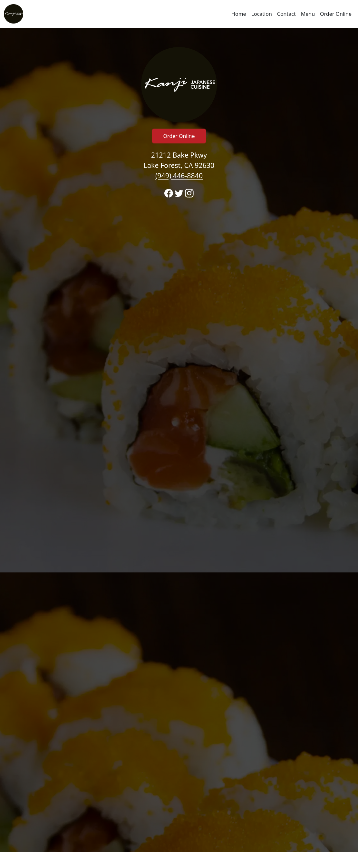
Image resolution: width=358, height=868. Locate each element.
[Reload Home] (14, 14)
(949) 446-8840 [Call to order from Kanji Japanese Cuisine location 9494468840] (179, 176)
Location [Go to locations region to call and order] (262, 14)
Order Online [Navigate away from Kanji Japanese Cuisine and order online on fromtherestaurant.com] (336, 14)
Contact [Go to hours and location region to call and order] (286, 14)
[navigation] (179, 14)
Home (239, 14)
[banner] (179, 440)
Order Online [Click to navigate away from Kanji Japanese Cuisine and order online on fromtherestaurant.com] (179, 136)
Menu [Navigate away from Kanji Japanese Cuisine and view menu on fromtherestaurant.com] (308, 14)
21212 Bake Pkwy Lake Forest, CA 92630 (179, 165)
